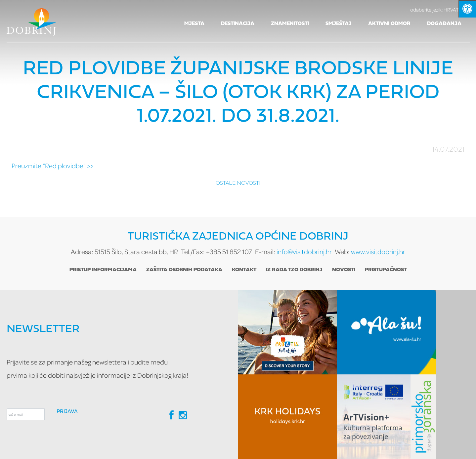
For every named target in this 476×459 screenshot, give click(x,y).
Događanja (444, 24)
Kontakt (244, 270)
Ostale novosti (238, 183)
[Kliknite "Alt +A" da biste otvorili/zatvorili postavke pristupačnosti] (467, 9)
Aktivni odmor (389, 24)
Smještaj (339, 24)
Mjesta (194, 24)
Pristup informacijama (103, 270)
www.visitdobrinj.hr (378, 252)
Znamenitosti (290, 24)
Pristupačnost (386, 270)
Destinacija (238, 24)
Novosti (344, 270)
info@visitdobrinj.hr (304, 252)
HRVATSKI (440, 10)
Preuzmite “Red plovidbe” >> (53, 166)
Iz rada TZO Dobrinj (294, 270)
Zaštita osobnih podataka (184, 270)
